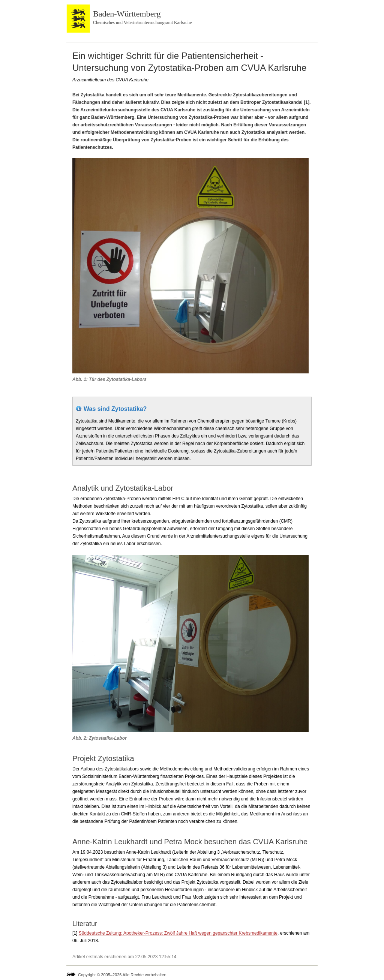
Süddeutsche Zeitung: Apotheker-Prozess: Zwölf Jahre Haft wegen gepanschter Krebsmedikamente (178, 933)
